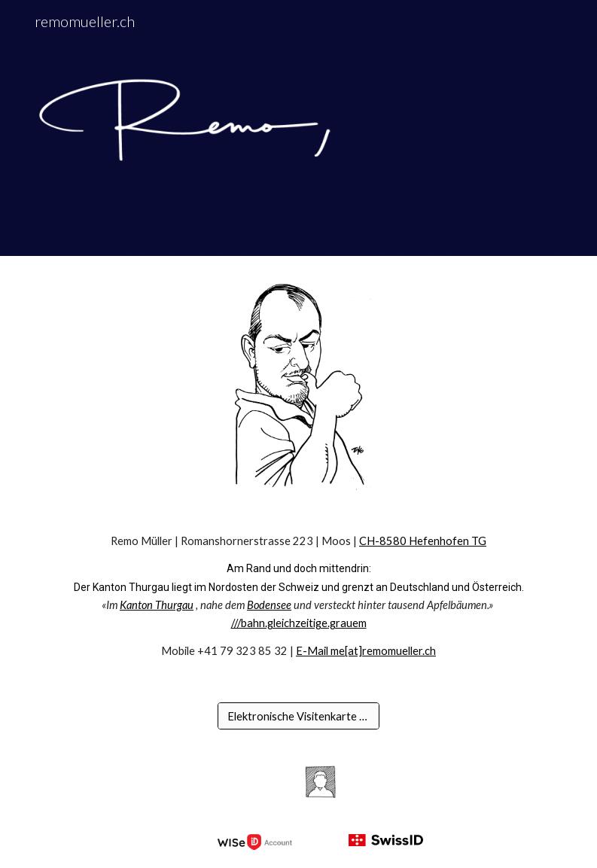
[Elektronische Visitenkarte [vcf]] (298, 716)
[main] (299, 597)
